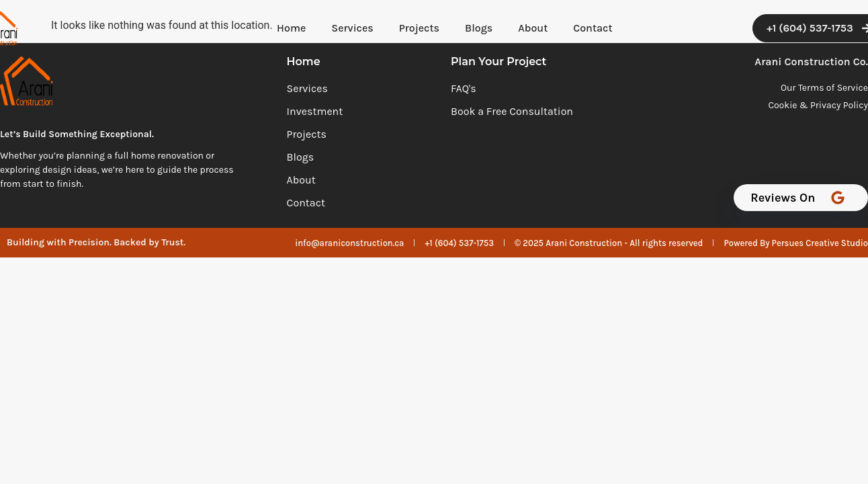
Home (291, 28)
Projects (419, 28)
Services (352, 28)
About (533, 28)
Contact (593, 28)
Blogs (479, 28)
